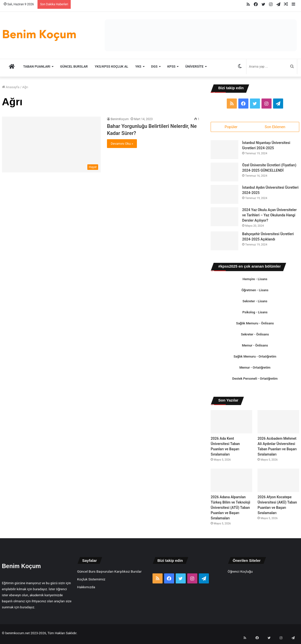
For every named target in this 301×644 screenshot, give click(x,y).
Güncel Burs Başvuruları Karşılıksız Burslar (109, 573)
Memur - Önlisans (255, 347)
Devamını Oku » (122, 144)
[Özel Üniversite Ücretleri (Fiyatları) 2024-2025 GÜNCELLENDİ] (224, 174)
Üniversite (194, 66)
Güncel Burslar (74, 66)
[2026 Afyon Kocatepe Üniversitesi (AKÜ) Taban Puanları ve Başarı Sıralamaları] (278, 482)
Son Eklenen (275, 127)
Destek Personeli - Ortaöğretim (255, 380)
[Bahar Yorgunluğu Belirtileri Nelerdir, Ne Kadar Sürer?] (51, 144)
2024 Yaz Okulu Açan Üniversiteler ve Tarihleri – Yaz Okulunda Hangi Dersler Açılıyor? (269, 217)
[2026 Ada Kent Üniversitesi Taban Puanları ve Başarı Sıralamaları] (231, 424)
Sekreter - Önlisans (255, 336)
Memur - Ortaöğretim (255, 369)
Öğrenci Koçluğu (240, 573)
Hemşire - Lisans (255, 281)
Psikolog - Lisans (255, 314)
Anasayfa (11, 87)
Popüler (231, 127)
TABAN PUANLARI (37, 66)
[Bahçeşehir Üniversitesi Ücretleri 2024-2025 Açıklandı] (224, 243)
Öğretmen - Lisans (255, 292)
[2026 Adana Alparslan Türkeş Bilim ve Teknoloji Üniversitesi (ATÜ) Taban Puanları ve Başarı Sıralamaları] (231, 482)
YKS (138, 66)
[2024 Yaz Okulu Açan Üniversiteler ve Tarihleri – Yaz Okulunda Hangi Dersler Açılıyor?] (224, 218)
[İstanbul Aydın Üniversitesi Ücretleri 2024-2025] (224, 196)
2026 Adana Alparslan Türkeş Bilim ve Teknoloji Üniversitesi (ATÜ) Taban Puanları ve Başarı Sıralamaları (230, 509)
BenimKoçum (120, 119)
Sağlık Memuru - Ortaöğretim (255, 358)
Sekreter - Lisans (255, 303)
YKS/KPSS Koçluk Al (112, 66)
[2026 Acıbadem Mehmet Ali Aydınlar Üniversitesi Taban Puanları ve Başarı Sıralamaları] (278, 424)
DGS (154, 66)
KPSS (171, 66)
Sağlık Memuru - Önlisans (255, 325)
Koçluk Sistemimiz (91, 581)
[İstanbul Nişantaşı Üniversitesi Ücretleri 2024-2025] (224, 151)
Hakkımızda (86, 589)
